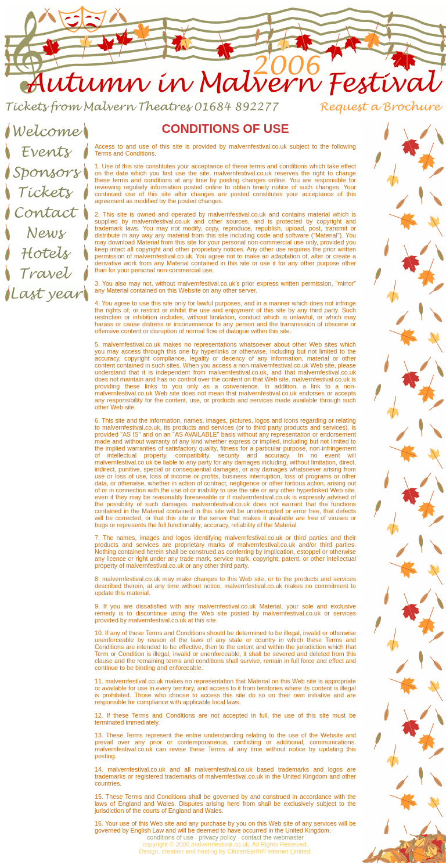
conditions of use (170, 837)
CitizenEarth (244, 851)
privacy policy (217, 837)
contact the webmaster (273, 837)
